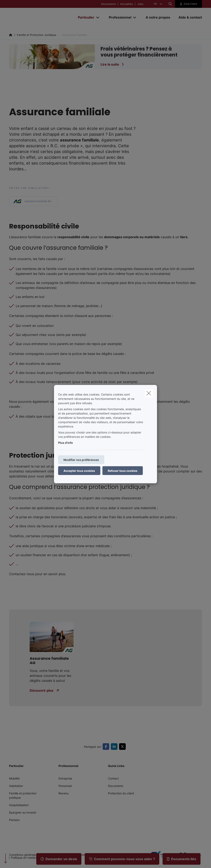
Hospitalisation (19, 805)
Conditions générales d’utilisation (31, 855)
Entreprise (65, 778)
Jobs (140, 4)
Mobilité (14, 778)
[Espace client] (189, 4)
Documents (108, 4)
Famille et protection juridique (23, 795)
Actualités (127, 4)
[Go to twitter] (123, 747)
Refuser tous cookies (123, 471)
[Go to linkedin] (115, 747)
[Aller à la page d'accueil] (40, 17)
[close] (149, 393)
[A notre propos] (158, 17)
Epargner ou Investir (23, 812)
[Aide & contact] (188, 17)
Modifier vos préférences (81, 460)
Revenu (64, 793)
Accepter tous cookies (79, 471)
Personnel (65, 786)
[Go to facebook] (107, 747)
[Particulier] (85, 17)
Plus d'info (66, 442)
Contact (113, 778)
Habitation (16, 786)
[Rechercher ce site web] (170, 4)
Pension (14, 820)
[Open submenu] (98, 17)
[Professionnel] (118, 17)
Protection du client (121, 793)
